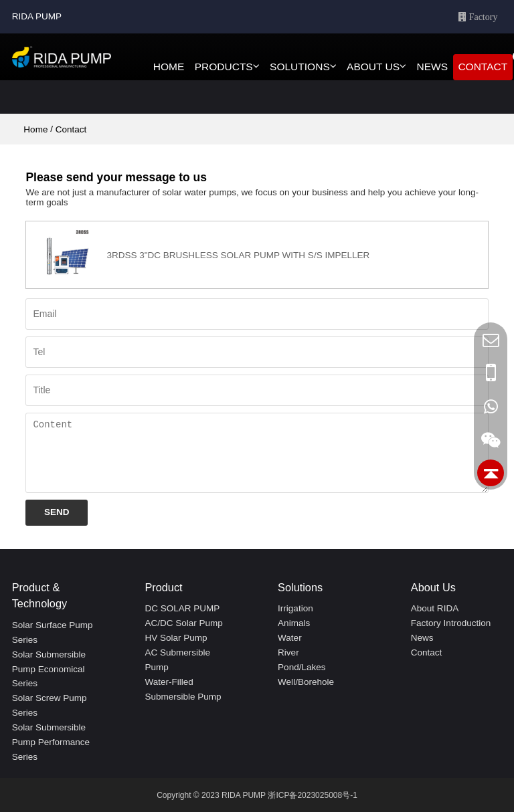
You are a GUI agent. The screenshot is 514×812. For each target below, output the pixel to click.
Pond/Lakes (302, 667)
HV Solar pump (176, 638)
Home (35, 129)
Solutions (300, 587)
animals (294, 623)
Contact (427, 652)
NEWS (432, 67)
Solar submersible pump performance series (51, 742)
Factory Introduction (451, 623)
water (290, 638)
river (288, 652)
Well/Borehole (306, 682)
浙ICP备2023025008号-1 (312, 795)
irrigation (295, 608)
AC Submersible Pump (177, 660)
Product (163, 587)
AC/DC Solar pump (183, 623)
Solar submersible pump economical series (49, 669)
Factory (482, 17)
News (422, 638)
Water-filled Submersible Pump (183, 689)
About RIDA (435, 608)
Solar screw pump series (50, 705)
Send (57, 512)
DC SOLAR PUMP (182, 608)
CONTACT (483, 67)
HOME (169, 67)
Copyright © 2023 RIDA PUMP (211, 795)
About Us (433, 587)
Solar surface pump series (53, 632)
